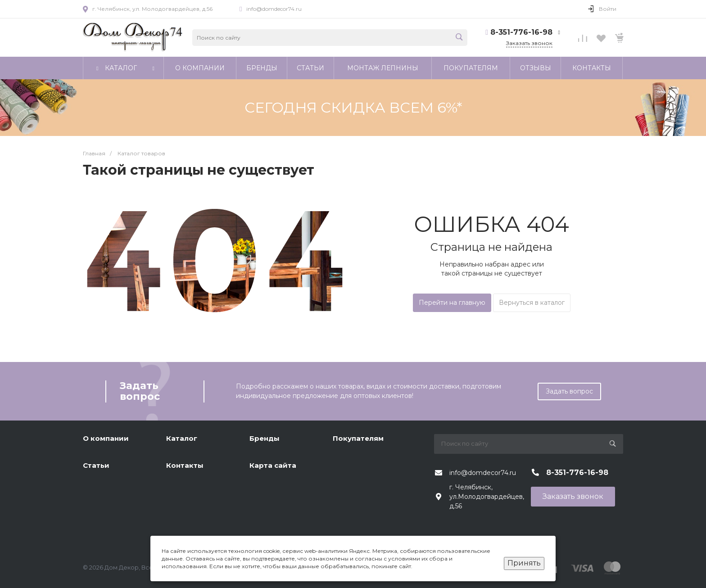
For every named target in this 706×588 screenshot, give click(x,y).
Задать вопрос (569, 391)
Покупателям (358, 438)
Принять (524, 563)
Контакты (185, 465)
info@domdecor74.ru (274, 9)
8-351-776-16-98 (521, 32)
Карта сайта (273, 465)
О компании (106, 438)
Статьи (96, 465)
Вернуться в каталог (532, 303)
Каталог (182, 438)
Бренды (265, 438)
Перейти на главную (452, 303)
